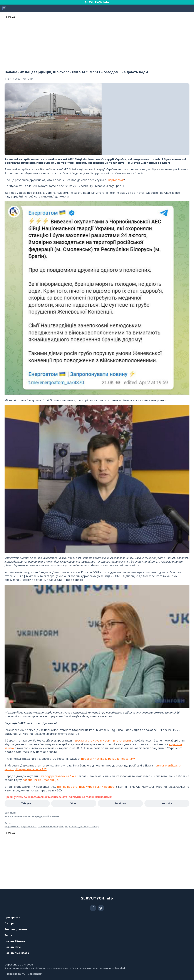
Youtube (167, 803)
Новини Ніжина (15, 941)
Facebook (120, 803)
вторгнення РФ (12, 826)
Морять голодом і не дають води (82, 826)
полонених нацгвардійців (40, 780)
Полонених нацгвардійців (51, 826)
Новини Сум (13, 947)
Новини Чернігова (17, 953)
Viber (74, 803)
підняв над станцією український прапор (86, 787)
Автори (10, 923)
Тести (8, 935)
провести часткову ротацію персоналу (108, 759)
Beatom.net (35, 974)
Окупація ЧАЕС (29, 826)
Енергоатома (115, 180)
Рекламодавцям (16, 929)
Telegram (27, 803)
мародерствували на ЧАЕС (59, 776)
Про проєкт (12, 918)
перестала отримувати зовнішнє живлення (102, 740)
